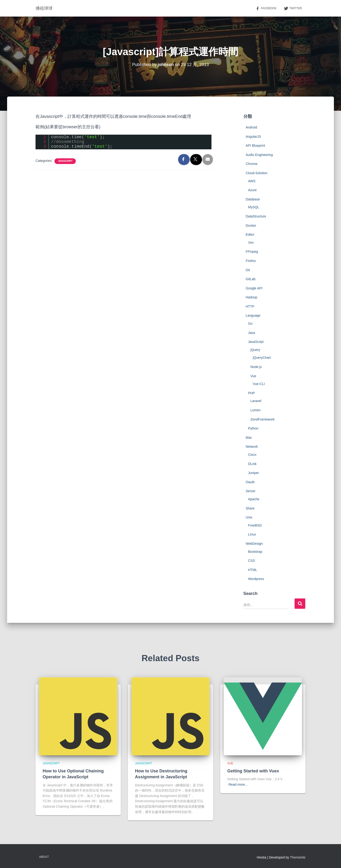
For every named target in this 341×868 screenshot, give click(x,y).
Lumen (256, 410)
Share (250, 508)
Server (251, 491)
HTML (253, 570)
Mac (249, 438)
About (44, 857)
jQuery (255, 350)
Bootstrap (255, 552)
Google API (254, 288)
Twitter (293, 9)
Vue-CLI (259, 384)
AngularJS (254, 137)
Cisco (252, 455)
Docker (251, 226)
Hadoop (252, 297)
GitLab (251, 279)
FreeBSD (255, 525)
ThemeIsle (298, 857)
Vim (251, 243)
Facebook (266, 9)
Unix (249, 517)
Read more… (238, 784)
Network (252, 447)
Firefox (251, 261)
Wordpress (256, 579)
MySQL (254, 207)
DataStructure (256, 216)
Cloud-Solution (257, 173)
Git (248, 270)
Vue (253, 376)
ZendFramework (263, 419)
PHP (252, 393)
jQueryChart (262, 358)
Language (253, 315)
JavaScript (65, 161)
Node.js (256, 367)
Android (251, 127)
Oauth (250, 482)
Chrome (252, 164)
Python (253, 428)
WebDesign (254, 544)
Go (250, 323)
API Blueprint (256, 146)
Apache (254, 499)
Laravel (256, 401)
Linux (252, 534)
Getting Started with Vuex (253, 771)
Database (253, 199)
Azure (253, 190)
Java (252, 333)
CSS (252, 561)
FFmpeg (252, 252)
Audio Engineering (259, 155)
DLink (252, 464)
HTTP (250, 306)
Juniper (254, 473)
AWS (252, 181)
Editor (250, 235)
